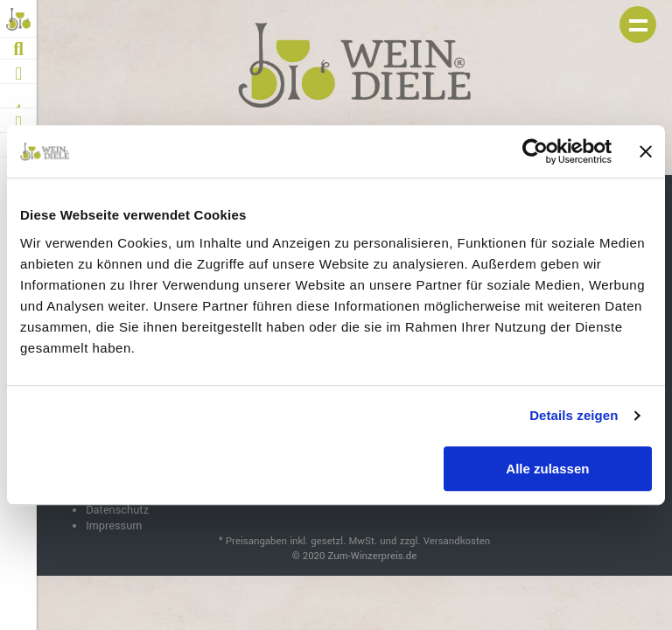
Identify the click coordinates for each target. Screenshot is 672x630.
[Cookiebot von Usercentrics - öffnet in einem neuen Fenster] (535, 151)
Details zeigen (574, 415)
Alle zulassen (547, 469)
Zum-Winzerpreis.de (373, 556)
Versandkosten (457, 541)
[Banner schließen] (646, 151)
